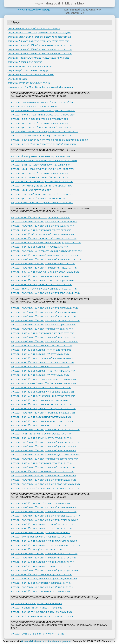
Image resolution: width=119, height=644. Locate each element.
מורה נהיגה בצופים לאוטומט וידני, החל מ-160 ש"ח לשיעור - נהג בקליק (43, 450)
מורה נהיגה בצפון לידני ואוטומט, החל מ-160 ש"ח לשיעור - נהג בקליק (40, 45)
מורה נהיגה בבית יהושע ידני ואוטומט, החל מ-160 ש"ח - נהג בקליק (41, 566)
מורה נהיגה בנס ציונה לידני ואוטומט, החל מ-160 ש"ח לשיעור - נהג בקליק (44, 312)
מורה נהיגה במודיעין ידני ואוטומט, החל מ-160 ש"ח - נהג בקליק (40, 247)
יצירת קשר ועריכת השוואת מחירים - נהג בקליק (30, 66)
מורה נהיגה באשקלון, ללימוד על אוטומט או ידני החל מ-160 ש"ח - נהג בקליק (46, 243)
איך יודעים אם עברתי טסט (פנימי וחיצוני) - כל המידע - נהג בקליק (41, 165)
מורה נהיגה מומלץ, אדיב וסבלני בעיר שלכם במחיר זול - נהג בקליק (39, 41)
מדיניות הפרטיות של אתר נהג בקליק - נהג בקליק (31, 75)
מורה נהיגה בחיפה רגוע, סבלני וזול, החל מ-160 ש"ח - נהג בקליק (40, 503)
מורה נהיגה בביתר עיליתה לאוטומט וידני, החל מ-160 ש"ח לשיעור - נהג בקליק (46, 259)
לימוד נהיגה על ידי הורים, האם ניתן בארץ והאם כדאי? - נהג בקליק (41, 186)
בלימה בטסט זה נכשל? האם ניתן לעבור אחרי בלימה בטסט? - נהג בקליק (44, 131)
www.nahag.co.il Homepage (34, 10)
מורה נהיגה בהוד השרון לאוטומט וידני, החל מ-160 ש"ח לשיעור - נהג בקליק (45, 429)
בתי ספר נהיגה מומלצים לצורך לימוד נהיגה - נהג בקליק (34, 28)
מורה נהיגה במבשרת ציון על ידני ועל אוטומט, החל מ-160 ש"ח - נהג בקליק (45, 255)
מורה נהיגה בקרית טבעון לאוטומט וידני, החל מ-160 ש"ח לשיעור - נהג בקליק (46, 570)
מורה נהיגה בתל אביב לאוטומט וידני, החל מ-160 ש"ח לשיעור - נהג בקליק (44, 459)
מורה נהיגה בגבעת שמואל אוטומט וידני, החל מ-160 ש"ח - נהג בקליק (42, 421)
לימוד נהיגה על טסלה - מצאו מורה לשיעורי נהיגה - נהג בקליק (39, 177)
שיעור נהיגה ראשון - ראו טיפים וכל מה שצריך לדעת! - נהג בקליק (40, 156)
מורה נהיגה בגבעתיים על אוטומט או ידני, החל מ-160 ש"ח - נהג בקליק (43, 396)
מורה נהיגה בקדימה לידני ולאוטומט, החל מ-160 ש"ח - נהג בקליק (41, 417)
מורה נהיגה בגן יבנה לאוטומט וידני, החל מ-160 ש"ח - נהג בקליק (40, 367)
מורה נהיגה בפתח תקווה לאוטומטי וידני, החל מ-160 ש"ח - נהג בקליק (42, 333)
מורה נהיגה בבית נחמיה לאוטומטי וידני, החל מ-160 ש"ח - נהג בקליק (42, 471)
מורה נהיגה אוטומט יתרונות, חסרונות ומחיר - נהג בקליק (36, 604)
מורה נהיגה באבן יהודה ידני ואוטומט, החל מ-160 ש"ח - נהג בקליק (41, 350)
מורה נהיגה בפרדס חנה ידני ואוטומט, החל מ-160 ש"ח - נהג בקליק (41, 528)
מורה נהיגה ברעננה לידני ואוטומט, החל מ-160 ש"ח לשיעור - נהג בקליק (43, 325)
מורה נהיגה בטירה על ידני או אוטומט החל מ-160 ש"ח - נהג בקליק (41, 438)
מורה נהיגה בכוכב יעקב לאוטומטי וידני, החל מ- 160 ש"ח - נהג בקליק (42, 234)
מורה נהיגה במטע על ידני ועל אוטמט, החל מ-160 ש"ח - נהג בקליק (41, 285)
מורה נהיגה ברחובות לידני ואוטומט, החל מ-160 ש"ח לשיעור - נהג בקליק (44, 222)
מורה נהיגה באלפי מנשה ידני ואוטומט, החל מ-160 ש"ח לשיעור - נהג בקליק (45, 484)
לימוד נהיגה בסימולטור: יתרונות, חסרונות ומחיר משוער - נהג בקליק (42, 202)
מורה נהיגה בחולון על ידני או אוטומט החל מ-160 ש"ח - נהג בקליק (41, 388)
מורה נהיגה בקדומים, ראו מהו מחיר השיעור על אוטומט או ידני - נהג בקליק (45, 488)
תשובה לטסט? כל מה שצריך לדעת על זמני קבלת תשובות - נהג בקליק (43, 144)
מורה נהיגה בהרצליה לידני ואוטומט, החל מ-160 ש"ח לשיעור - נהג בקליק (44, 308)
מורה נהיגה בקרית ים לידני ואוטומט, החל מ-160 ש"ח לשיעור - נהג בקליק (44, 520)
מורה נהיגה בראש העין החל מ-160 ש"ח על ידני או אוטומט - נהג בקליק (43, 383)
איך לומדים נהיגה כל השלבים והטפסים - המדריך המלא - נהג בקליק (39, 37)
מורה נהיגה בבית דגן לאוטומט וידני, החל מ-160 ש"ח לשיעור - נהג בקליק (44, 446)
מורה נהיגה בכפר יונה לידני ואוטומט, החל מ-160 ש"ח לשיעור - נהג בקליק (44, 341)
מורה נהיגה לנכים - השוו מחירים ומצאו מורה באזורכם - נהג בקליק (41, 612)
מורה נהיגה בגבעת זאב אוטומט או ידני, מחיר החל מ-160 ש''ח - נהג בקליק (45, 272)
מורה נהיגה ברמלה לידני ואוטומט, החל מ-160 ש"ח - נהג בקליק (40, 354)
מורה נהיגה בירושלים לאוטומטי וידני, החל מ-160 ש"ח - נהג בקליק (41, 230)
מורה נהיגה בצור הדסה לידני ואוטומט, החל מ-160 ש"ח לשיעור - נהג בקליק (45, 293)
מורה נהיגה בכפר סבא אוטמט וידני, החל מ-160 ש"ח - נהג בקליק (40, 400)
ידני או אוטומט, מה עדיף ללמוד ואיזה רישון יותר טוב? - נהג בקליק (41, 136)
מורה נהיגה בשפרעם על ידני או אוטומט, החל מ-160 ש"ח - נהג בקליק (43, 562)
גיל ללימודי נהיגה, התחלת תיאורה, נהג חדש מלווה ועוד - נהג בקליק (42, 102)
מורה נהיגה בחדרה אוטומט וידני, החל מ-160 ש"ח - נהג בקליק (39, 425)
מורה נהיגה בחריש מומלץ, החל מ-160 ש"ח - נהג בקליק (36, 549)
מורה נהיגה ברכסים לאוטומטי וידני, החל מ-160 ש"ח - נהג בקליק (40, 591)
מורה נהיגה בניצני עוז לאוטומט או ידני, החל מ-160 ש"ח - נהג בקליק (42, 358)
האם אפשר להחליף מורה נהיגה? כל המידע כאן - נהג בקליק (38, 198)
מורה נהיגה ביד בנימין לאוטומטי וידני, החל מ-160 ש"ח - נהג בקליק (41, 463)
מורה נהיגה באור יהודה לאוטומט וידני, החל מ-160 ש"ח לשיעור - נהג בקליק (45, 442)
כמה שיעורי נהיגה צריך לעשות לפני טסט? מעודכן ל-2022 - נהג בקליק (43, 111)
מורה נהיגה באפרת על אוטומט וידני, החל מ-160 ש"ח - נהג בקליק (41, 276)
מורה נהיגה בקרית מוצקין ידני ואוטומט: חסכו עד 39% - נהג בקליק (41, 537)
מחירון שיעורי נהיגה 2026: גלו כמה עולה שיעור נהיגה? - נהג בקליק (38, 58)
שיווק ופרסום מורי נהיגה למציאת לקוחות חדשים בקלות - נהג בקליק (39, 33)
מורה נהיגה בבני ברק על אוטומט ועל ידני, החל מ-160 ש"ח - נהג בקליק (43, 379)
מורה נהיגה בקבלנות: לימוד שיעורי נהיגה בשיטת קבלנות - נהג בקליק (42, 616)
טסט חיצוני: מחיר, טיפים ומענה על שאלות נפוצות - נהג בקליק (39, 119)
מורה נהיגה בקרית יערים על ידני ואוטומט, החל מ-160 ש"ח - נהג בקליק (43, 280)
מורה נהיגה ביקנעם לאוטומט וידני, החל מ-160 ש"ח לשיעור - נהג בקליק (43, 558)
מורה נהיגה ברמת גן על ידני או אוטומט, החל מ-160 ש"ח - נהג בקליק (42, 392)
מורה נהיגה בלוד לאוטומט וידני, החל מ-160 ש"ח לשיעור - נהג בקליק (42, 329)
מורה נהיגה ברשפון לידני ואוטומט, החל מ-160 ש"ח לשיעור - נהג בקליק (43, 480)
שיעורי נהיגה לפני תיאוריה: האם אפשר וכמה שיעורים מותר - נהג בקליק (44, 161)
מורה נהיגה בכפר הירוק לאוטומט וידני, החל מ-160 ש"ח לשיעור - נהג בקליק (45, 455)
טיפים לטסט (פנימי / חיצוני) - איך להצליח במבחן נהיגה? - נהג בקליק (42, 169)
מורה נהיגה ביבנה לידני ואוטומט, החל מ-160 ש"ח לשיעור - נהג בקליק (43, 226)
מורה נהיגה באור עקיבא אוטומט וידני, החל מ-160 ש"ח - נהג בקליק (41, 574)
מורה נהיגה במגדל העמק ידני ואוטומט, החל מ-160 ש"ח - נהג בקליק (42, 524)
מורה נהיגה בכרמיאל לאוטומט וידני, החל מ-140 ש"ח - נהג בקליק (41, 583)
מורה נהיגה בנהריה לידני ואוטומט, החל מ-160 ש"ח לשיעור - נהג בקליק (43, 507)
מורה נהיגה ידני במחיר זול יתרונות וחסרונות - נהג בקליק (36, 608)
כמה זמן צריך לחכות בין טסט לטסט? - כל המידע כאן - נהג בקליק (40, 127)
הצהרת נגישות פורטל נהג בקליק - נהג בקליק (29, 83)
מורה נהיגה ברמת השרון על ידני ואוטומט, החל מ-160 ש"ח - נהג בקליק (43, 371)
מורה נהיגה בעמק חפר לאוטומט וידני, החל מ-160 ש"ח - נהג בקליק (41, 346)
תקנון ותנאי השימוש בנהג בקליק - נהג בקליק (29, 70)
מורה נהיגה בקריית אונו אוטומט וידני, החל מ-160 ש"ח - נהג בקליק (41, 404)
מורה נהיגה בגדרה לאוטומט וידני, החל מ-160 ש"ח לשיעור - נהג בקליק (43, 264)
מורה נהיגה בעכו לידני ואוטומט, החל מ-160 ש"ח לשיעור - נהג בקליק (42, 587)
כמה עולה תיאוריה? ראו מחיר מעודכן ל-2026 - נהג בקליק (37, 634)
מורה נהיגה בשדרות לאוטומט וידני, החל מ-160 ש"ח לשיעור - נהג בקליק (44, 268)
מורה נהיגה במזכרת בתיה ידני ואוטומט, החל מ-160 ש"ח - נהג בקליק (42, 362)
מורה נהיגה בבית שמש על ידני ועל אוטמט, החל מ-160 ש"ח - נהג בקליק (43, 238)
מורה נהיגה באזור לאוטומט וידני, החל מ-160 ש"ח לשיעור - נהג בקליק (43, 467)
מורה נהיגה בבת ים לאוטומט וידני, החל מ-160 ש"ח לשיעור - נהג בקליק (43, 476)
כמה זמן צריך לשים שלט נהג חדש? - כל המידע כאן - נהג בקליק (40, 123)
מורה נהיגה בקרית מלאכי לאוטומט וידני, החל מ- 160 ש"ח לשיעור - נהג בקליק (46, 251)
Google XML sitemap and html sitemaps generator (46, 641)
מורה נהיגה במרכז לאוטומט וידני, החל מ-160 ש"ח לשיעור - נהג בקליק (40, 49)
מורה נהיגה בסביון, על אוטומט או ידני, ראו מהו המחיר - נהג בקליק (41, 434)
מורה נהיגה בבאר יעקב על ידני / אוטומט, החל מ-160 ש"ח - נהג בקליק (43, 409)
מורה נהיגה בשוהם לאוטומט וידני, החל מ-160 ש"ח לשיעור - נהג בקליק (43, 337)
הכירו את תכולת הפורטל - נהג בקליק (25, 62)
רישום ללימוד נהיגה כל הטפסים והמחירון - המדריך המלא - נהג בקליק (43, 115)
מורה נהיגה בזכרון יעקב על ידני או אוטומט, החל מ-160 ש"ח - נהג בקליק (44, 541)
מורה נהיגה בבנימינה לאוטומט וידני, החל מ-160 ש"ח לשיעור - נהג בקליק (44, 553)
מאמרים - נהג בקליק (17, 79)
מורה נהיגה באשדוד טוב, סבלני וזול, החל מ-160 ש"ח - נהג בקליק (40, 217)
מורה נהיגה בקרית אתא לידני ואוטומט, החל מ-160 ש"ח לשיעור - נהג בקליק (46, 516)
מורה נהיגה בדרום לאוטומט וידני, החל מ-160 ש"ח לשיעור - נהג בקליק (40, 54)
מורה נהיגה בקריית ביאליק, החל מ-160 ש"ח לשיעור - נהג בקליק (40, 533)
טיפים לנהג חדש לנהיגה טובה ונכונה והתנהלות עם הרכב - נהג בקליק (42, 194)
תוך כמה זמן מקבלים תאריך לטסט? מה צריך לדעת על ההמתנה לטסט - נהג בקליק (49, 140)
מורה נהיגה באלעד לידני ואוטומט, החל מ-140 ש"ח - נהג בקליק (40, 375)
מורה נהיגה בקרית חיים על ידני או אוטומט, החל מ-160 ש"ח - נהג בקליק (44, 579)
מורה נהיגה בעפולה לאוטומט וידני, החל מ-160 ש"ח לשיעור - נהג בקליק (43, 512)
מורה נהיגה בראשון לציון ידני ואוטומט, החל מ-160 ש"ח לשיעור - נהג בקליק (45, 320)
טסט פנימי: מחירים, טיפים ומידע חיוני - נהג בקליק (33, 106)
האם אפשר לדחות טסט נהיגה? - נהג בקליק (31, 190)
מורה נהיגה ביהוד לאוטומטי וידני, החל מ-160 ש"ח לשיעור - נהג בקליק (43, 413)
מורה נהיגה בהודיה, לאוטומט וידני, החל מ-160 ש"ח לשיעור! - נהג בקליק (44, 289)
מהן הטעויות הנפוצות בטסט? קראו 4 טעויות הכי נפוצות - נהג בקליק (42, 182)
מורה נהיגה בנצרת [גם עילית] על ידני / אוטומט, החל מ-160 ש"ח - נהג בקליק (46, 545)
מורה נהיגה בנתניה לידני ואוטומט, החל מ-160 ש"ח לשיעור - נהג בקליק (43, 316)
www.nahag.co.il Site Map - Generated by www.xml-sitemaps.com (40, 87)
